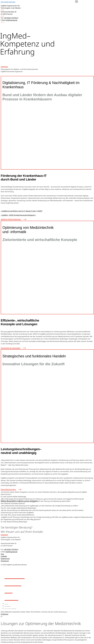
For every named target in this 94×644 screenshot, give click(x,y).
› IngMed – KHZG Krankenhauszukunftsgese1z (18, 215)
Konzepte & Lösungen (13, 348)
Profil (9, 590)
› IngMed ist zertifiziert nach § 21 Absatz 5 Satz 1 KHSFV (22, 211)
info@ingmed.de (11, 20)
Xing (2, 554)
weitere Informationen (13, 219)
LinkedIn (4, 556)
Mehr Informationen (80, 612)
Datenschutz (5, 559)
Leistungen (13, 583)
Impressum (5, 561)
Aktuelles (11, 597)
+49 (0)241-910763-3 (11, 549)
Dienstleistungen (10, 489)
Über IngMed (15, 576)
